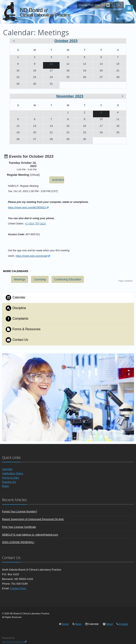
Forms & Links (10, 478)
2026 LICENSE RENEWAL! (18, 542)
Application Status (13, 473)
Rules (5, 486)
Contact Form (18, 588)
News (78, 624)
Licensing (40, 279)
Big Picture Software (13, 642)
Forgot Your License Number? (20, 511)
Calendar (15, 298)
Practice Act (9, 482)
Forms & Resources (23, 329)
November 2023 (70, 96)
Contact (124, 624)
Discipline (16, 308)
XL (119, 5)
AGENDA (58, 180)
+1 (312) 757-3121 (35, 224)
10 (51, 64)
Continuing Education (68, 279)
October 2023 (66, 41)
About (109, 624)
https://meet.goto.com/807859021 (27, 208)
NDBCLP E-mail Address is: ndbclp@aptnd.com (30, 535)
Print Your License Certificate (19, 527)
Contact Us (17, 340)
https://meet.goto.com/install (32, 256)
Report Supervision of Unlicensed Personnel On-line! (33, 519)
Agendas (7, 469)
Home (65, 624)
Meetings (20, 279)
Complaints (17, 319)
